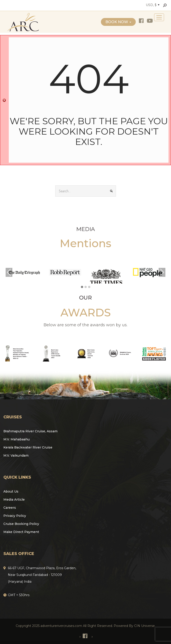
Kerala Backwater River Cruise (28, 447)
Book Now (118, 22)
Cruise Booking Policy (21, 524)
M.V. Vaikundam (16, 455)
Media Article (14, 500)
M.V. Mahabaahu (17, 439)
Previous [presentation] (9, 272)
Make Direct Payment (21, 532)
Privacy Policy (15, 516)
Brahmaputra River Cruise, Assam (30, 431)
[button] (82, 287)
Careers (10, 508)
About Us (11, 491)
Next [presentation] (162, 272)
